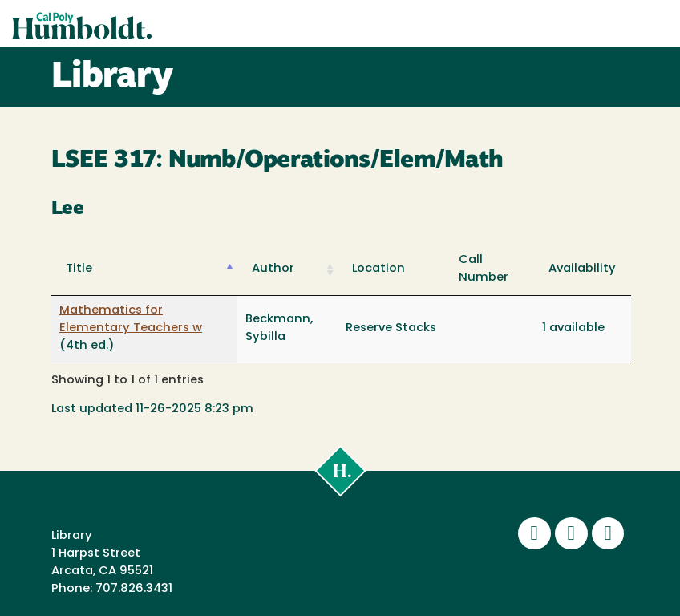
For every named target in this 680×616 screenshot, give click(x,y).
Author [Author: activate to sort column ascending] (273, 269)
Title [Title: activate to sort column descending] (79, 269)
